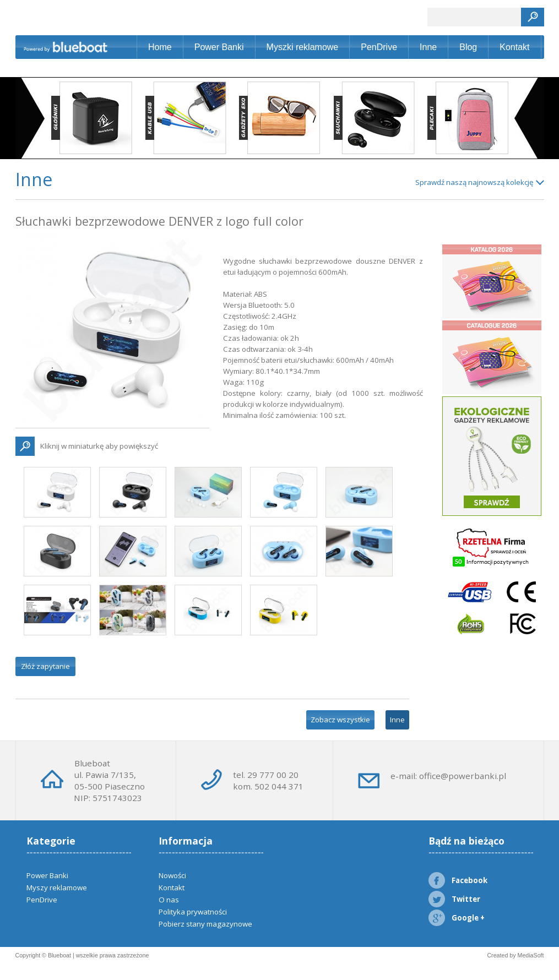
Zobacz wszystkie (340, 720)
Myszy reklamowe (57, 888)
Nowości (172, 875)
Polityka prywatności (193, 912)
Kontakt (514, 47)
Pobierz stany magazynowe (205, 924)
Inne (428, 47)
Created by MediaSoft (515, 955)
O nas (169, 900)
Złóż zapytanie (45, 666)
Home (160, 47)
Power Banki (219, 47)
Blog (468, 47)
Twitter (454, 899)
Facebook (458, 880)
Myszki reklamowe (303, 47)
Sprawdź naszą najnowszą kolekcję (474, 182)
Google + (457, 918)
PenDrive (379, 47)
